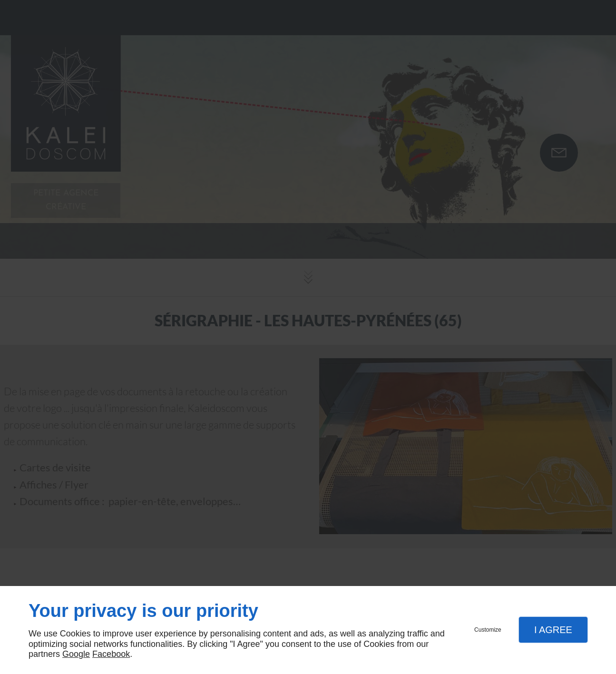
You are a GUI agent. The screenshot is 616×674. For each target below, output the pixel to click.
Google (76, 654)
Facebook (111, 654)
